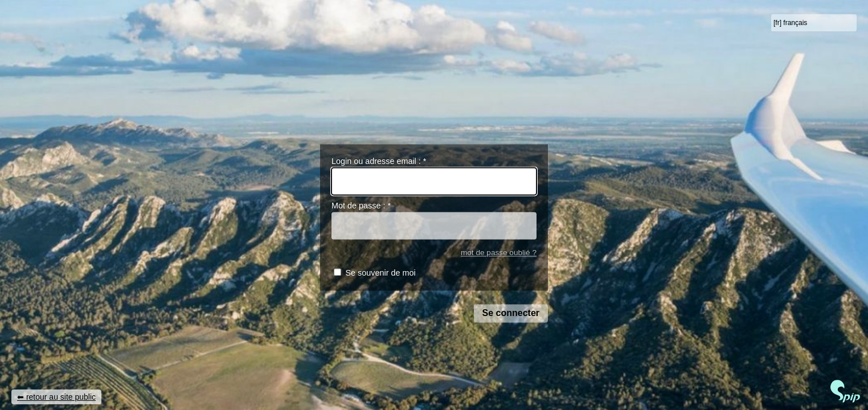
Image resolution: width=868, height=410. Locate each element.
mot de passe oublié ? (499, 253)
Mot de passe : (361, 206)
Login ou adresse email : (379, 161)
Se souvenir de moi (380, 273)
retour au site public (61, 397)
